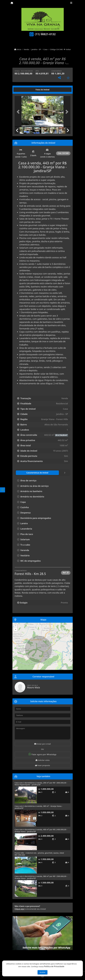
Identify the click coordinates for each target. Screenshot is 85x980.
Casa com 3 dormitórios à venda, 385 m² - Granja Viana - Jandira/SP (39, 807)
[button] (19, 112)
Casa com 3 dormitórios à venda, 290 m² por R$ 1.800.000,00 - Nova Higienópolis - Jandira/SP (41, 784)
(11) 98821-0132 (45, 34)
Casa (45, 49)
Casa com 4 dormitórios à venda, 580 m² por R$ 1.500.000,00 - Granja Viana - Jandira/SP (41, 877)
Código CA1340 (56, 49)
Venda (26, 49)
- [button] (16, 629)
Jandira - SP (36, 49)
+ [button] (16, 626)
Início (18, 49)
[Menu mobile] (12, 3)
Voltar (67, 49)
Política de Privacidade (54, 966)
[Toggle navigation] (71, 3)
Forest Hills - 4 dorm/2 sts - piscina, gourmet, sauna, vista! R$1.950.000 (39, 854)
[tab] (22, 90)
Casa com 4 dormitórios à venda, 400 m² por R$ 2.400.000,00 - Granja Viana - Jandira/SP (41, 830)
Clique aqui (20, 909)
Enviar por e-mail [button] (43, 744)
